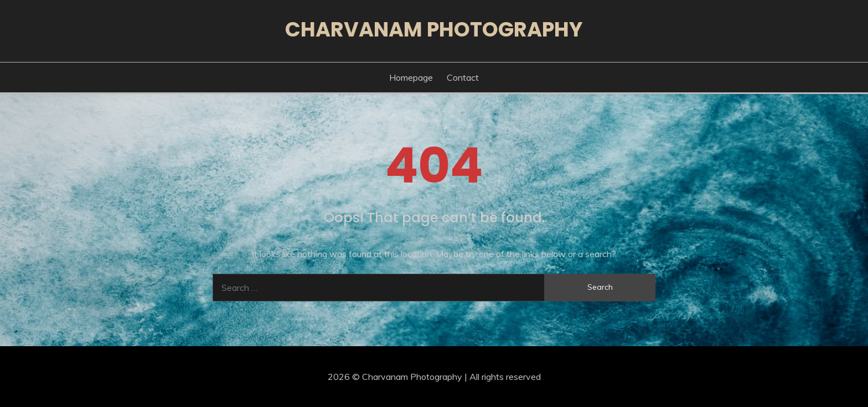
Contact (463, 77)
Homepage (411, 77)
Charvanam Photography (434, 29)
